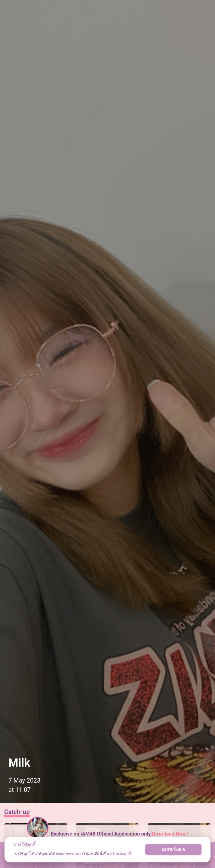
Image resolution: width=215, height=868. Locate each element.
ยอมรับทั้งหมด (173, 849)
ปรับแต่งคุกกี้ (121, 854)
